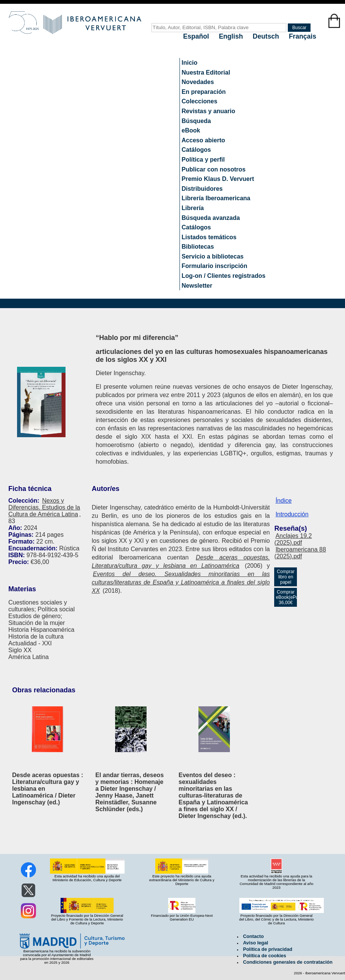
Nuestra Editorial (206, 72)
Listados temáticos (209, 237)
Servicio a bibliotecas (213, 256)
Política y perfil (203, 160)
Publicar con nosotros (214, 169)
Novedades (198, 82)
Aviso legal (256, 943)
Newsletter (197, 286)
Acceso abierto (204, 140)
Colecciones (200, 101)
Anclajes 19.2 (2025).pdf (293, 539)
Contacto (254, 936)
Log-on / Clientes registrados (224, 276)
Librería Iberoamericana (216, 198)
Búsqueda (196, 121)
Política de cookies (265, 956)
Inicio (190, 63)
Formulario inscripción (215, 266)
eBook (191, 130)
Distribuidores (202, 189)
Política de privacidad (268, 949)
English (232, 36)
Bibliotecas (198, 247)
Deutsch (267, 36)
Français (303, 36)
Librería (193, 208)
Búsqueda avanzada (211, 218)
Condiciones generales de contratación (288, 962)
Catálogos (196, 150)
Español (197, 36)
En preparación (204, 92)
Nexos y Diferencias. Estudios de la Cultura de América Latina (44, 507)
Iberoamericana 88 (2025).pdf (300, 553)
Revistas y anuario (208, 111)
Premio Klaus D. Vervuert (218, 179)
